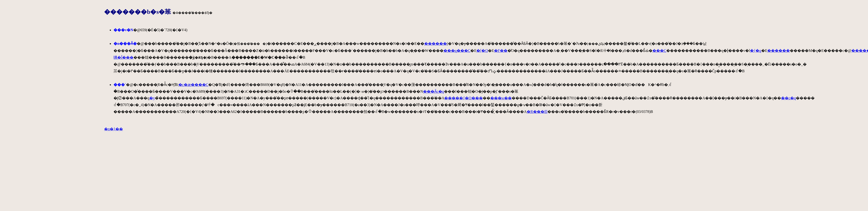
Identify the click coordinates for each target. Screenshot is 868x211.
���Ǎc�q (434, 91)
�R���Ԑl (537, 112)
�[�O (482, 51)
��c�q (788, 98)
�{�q (756, 51)
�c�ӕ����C (193, 85)
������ (436, 44)
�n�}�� (114, 129)
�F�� (501, 51)
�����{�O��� (463, 98)
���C (659, 51)
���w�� (501, 98)
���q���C (457, 51)
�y (152, 98)
